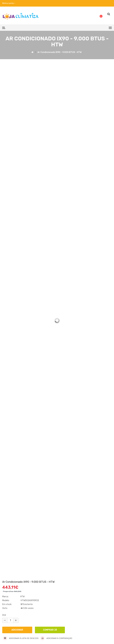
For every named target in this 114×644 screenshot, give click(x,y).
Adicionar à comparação (56, 638)
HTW (22, 597)
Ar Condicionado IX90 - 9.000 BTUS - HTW (59, 52)
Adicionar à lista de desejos (21, 638)
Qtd (4, 615)
